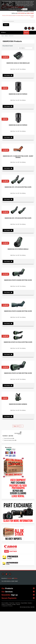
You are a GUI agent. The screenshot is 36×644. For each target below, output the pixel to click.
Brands (6, 36)
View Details (8, 75)
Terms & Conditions (5, 603)
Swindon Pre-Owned (16, 16)
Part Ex (4, 16)
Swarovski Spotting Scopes (11, 440)
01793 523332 (21, 13)
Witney (16, 578)
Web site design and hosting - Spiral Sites (27, 607)
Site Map (14, 605)
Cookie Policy (18, 603)
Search (6, 25)
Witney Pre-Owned (24, 16)
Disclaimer (30, 603)
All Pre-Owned (9, 16)
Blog (33, 16)
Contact (32, 17)
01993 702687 (30, 13)
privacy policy (21, 3)
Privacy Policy (12, 603)
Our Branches (9, 605)
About (30, 16)
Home (3, 36)
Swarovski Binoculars (9, 438)
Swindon (10, 578)
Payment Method (24, 603)
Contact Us (4, 605)
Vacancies (18, 605)
